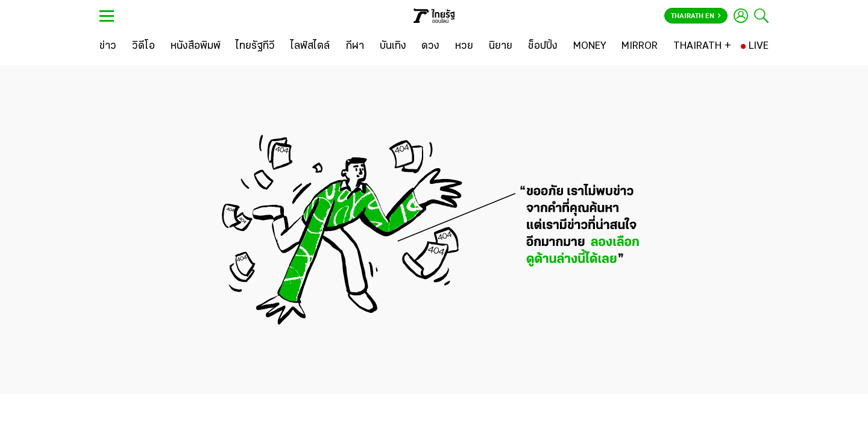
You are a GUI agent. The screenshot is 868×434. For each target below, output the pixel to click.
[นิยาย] (501, 46)
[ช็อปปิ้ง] (543, 46)
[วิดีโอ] (143, 46)
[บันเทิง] (393, 46)
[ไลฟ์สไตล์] (310, 46)
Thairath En (696, 16)
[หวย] (464, 46)
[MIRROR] (640, 46)
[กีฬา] (355, 46)
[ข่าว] (108, 46)
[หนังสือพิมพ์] (196, 46)
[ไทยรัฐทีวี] (255, 46)
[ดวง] (430, 46)
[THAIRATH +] (702, 46)
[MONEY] (590, 46)
